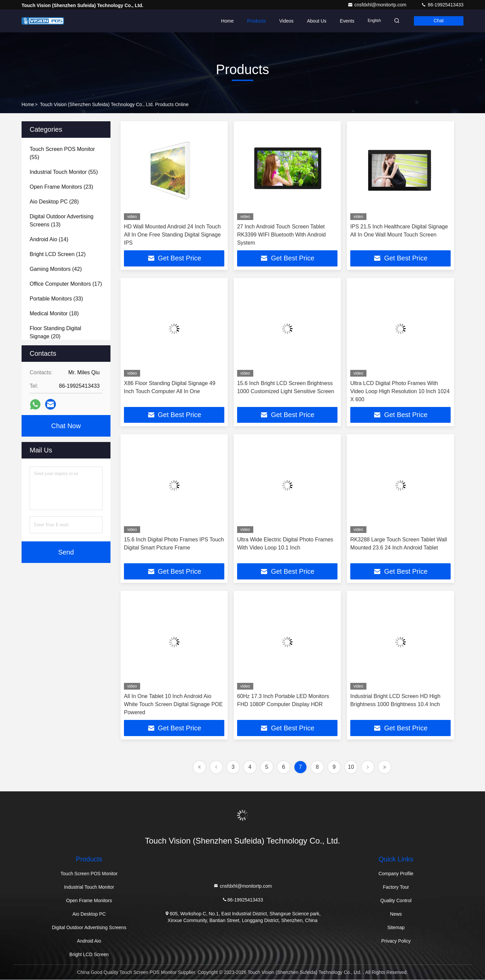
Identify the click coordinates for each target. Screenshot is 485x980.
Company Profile (396, 874)
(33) (56, 299)
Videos (284, 21)
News (396, 914)
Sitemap (396, 928)
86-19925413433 (442, 5)
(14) (49, 239)
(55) (62, 153)
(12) (58, 254)
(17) (66, 284)
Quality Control (396, 901)
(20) (55, 332)
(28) (54, 202)
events (345, 21)
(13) (61, 220)
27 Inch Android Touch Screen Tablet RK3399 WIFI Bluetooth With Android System (281, 235)
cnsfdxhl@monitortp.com (378, 5)
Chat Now (66, 426)
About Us (315, 21)
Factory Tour (396, 887)
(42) (56, 269)
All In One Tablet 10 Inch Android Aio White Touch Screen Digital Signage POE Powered (173, 705)
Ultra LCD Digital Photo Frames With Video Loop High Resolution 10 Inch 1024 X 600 (400, 391)
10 (351, 767)
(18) (54, 313)
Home (225, 21)
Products (254, 21)
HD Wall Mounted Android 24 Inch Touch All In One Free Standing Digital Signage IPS (172, 235)
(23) (61, 187)
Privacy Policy (396, 941)
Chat (438, 21)
